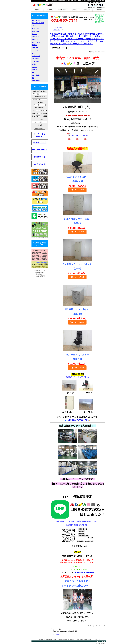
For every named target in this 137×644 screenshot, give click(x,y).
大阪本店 (58, 640)
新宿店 (71, 640)
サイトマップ (98, 640)
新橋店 (51, 640)
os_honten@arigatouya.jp (84, 572)
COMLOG (103, 643)
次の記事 (57, 30)
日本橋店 (54, 640)
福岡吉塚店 (67, 640)
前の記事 (60, 28)
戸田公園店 (43, 640)
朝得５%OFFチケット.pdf (78, 135)
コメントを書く (55, 634)
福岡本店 (63, 640)
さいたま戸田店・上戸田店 (78, 640)
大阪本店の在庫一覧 (77, 420)
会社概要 (39, 640)
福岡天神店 (86, 640)
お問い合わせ (92, 640)
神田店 (47, 640)
